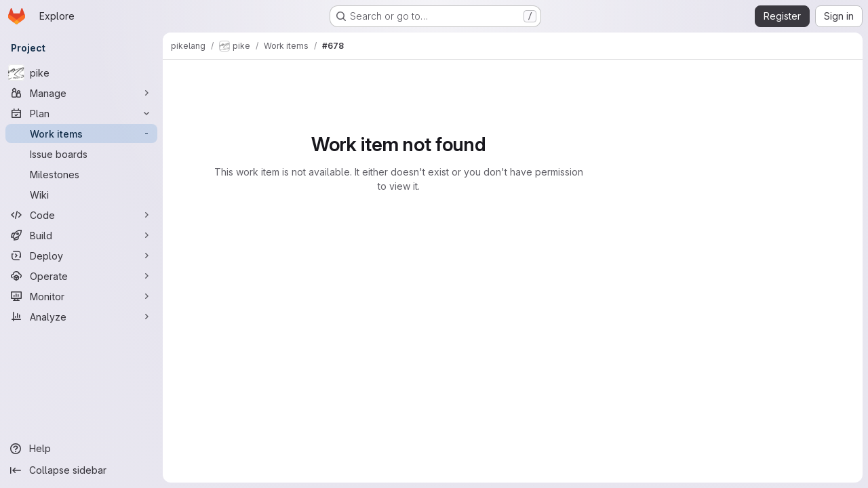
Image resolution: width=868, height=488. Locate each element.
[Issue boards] (81, 154)
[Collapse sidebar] (81, 470)
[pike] (81, 73)
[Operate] (81, 276)
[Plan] (81, 113)
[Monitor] (81, 296)
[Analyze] (81, 317)
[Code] (81, 215)
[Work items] (81, 134)
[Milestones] (81, 174)
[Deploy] (81, 256)
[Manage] (81, 93)
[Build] (81, 235)
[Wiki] (81, 195)
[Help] (81, 449)
